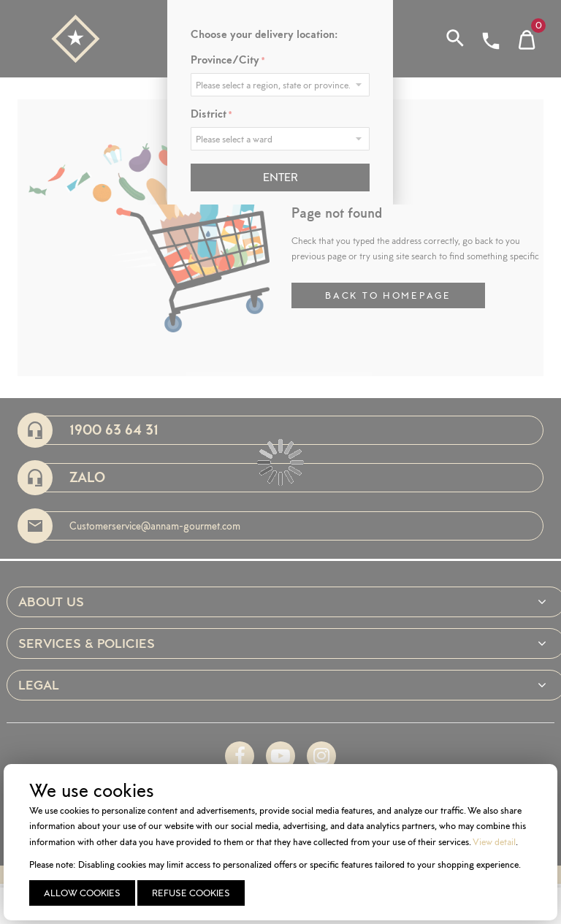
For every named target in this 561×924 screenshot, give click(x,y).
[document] (282, 842)
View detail (494, 842)
